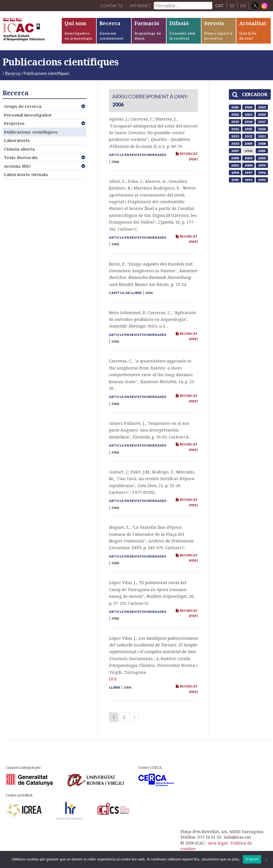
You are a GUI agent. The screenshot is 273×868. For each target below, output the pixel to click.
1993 (248, 180)
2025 (235, 107)
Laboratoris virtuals (26, 174)
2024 (248, 107)
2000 (248, 165)
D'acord (252, 859)
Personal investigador (28, 115)
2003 (248, 158)
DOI (113, 679)
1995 (235, 180)
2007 (235, 151)
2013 (235, 136)
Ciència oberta (19, 149)
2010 (235, 144)
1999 (262, 165)
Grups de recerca (23, 106)
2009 (248, 144)
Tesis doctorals (21, 157)
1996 (262, 173)
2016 (235, 129)
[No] (266, 859)
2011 (262, 136)
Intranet (140, 6)
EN (243, 6)
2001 (235, 165)
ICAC (32, 31)
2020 (262, 114)
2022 (235, 114)
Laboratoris (17, 140)
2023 (262, 107)
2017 (262, 122)
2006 (248, 151)
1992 (262, 180)
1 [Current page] (114, 717)
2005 (262, 151)
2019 (235, 122)
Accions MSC (17, 166)
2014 (262, 129)
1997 (248, 173)
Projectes (14, 123)
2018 (248, 122)
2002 (262, 158)
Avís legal (218, 843)
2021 (248, 114)
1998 (235, 173)
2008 (262, 144)
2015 (248, 129)
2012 (248, 136)
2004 (235, 158)
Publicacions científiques (31, 132)
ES (232, 6)
